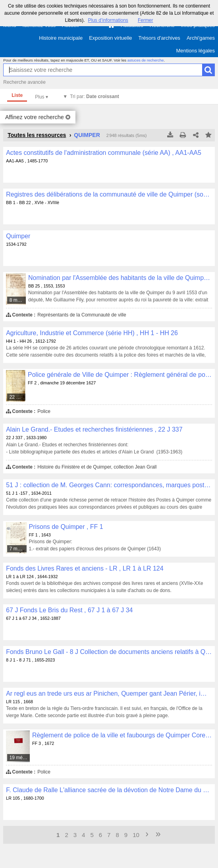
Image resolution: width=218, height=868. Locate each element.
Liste (17, 95)
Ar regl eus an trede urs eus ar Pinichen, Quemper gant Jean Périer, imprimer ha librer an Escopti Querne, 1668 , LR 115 (109, 693)
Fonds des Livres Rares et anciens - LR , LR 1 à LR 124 (85, 568)
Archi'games (201, 38)
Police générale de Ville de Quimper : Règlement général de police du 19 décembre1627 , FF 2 (120, 375)
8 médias (18, 300)
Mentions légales (195, 51)
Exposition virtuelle (110, 38)
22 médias (18, 397)
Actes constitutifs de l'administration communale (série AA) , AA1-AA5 (104, 153)
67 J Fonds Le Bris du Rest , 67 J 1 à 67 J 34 (69, 610)
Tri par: (95, 96)
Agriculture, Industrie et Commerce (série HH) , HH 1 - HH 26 (92, 333)
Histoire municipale (61, 38)
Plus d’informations (108, 20)
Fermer (146, 20)
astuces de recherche (146, 60)
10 (136, 835)
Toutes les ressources (37, 135)
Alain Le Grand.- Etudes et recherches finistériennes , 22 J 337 (94, 429)
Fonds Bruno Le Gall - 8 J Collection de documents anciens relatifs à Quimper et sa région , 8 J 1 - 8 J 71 (109, 652)
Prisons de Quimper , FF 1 (66, 527)
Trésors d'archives (159, 38)
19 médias (20, 758)
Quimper (18, 236)
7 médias (18, 549)
